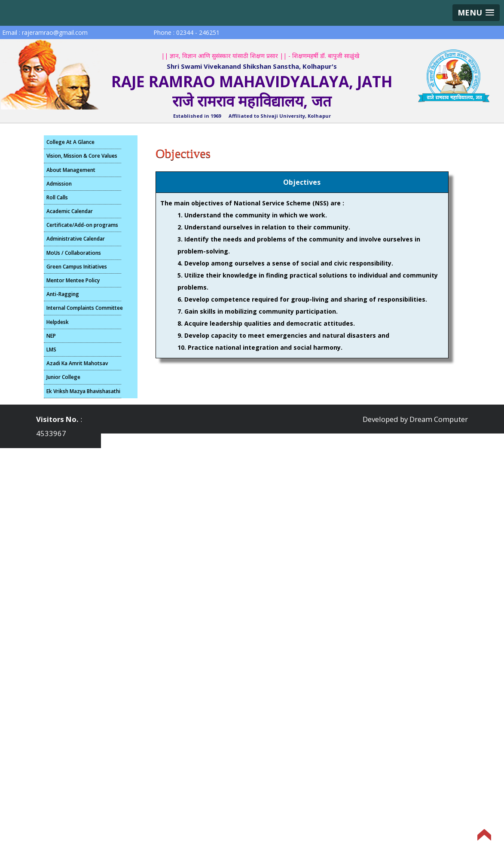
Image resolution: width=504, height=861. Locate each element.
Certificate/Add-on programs (82, 225)
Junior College (63, 377)
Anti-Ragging (63, 294)
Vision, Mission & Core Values (82, 156)
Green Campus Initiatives (77, 267)
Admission (59, 184)
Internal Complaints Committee (84, 308)
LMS (51, 350)
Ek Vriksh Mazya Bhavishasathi (83, 391)
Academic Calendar (70, 211)
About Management (71, 170)
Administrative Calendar (76, 239)
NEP (51, 336)
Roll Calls (57, 197)
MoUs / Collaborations (74, 253)
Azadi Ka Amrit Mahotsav (77, 363)
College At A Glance (70, 142)
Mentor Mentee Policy (73, 280)
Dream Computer (439, 419)
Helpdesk (58, 322)
